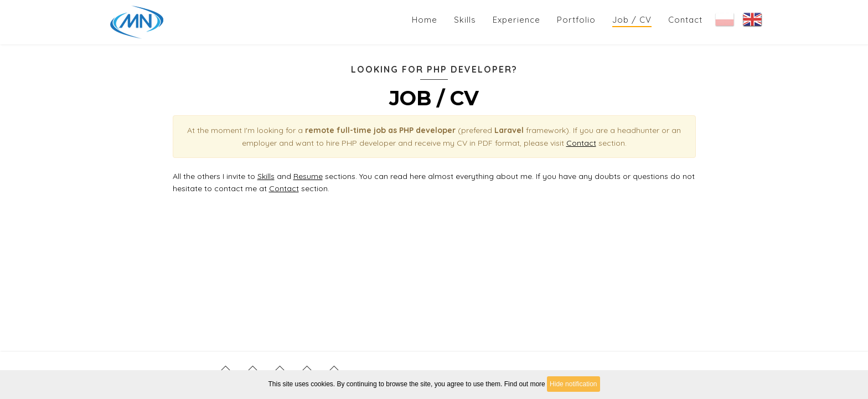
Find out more (525, 384)
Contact (685, 20)
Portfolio (576, 20)
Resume (308, 176)
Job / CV (632, 20)
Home (425, 20)
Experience (516, 20)
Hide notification (573, 384)
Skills (465, 20)
